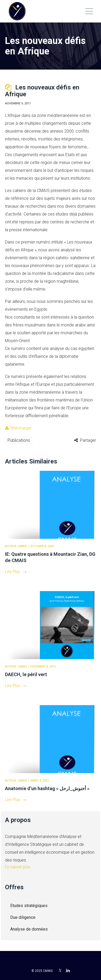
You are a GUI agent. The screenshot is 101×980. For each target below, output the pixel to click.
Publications (19, 440)
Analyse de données (29, 929)
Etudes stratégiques (29, 906)
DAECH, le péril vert (26, 674)
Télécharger (18, 428)
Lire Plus (15, 572)
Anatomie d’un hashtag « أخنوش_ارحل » (47, 788)
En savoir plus (18, 867)
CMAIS (22, 546)
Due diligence (23, 917)
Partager (88, 440)
